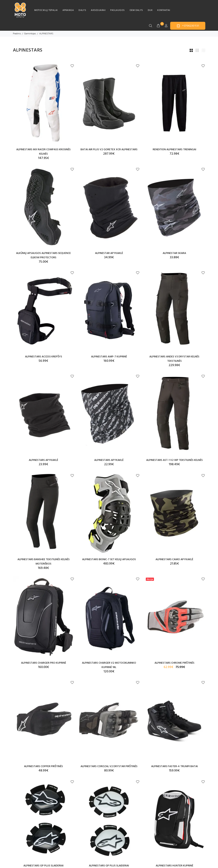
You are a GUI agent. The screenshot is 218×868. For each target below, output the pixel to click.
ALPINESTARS (46, 34)
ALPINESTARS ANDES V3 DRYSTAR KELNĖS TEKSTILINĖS (174, 359)
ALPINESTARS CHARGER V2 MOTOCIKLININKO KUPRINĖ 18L (109, 665)
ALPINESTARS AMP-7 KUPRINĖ (109, 357)
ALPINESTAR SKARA (174, 253)
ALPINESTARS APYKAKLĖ (43, 460)
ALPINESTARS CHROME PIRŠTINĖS (174, 663)
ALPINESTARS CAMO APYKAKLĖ (174, 559)
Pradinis (17, 34)
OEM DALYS (136, 10)
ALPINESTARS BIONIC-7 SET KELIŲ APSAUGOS (109, 559)
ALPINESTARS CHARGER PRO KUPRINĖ (44, 663)
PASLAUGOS (117, 10)
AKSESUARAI (98, 10)
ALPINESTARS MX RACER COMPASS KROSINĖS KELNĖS (43, 152)
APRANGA (68, 10)
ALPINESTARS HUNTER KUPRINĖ (174, 866)
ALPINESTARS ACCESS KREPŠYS (44, 357)
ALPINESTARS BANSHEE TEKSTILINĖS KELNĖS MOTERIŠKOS (44, 562)
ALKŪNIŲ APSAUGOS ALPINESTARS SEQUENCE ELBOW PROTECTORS (43, 255)
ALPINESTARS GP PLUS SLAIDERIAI (43, 866)
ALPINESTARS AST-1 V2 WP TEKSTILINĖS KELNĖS (174, 460)
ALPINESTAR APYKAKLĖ (109, 253)
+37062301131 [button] (188, 26)
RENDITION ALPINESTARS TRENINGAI (174, 150)
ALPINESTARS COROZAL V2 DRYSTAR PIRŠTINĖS (109, 766)
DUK (150, 10)
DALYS (82, 10)
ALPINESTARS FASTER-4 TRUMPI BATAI (174, 766)
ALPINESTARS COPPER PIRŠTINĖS (43, 766)
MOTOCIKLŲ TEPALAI (46, 10)
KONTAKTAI (164, 10)
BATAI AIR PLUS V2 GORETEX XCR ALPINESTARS (109, 150)
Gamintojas (30, 34)
